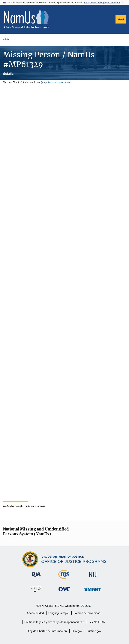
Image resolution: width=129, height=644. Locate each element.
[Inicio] (26, 19)
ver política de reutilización (56, 82)
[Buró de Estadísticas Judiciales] (64, 580)
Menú (121, 19)
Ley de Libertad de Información (47, 631)
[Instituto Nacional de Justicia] (93, 577)
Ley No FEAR (97, 622)
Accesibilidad (35, 613)
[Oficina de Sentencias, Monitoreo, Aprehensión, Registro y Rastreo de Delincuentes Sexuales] (93, 591)
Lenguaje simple (59, 613)
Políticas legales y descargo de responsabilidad (54, 622)
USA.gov (77, 631)
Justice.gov (94, 631)
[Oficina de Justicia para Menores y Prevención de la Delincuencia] (36, 592)
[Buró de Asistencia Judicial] (36, 577)
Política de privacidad (87, 613)
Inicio (6, 39)
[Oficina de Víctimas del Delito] (64, 592)
